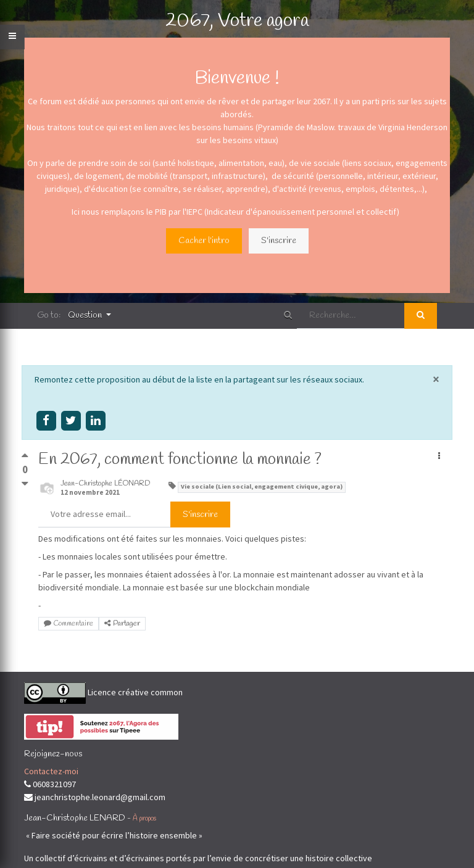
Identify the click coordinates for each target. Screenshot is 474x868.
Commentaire (69, 624)
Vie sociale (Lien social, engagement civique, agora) (262, 486)
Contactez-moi (51, 771)
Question (86, 316)
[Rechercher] (421, 316)
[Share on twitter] (71, 420)
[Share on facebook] (46, 420)
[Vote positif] (25, 458)
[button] (439, 457)
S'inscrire (279, 241)
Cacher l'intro (204, 241)
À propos (144, 819)
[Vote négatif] (25, 483)
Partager (122, 624)
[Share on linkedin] (96, 420)
